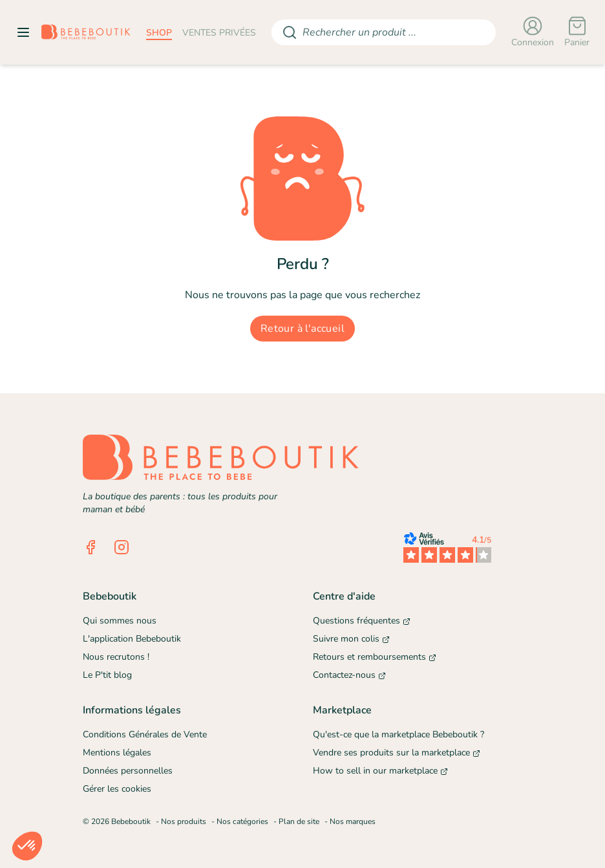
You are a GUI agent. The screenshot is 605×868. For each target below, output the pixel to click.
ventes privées (219, 33)
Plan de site (299, 821)
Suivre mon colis (351, 639)
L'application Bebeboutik (132, 639)
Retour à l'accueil (302, 329)
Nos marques (353, 821)
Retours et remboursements (375, 657)
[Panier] (577, 32)
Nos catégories (242, 821)
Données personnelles (128, 771)
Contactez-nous (349, 675)
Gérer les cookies (117, 789)
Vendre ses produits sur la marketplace (397, 753)
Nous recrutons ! (116, 657)
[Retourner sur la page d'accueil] (86, 32)
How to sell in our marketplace (380, 771)
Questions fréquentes (362, 621)
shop (159, 33)
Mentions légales (117, 753)
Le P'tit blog (107, 675)
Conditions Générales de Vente (145, 734)
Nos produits (184, 821)
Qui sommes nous (120, 621)
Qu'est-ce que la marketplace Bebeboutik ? (398, 734)
